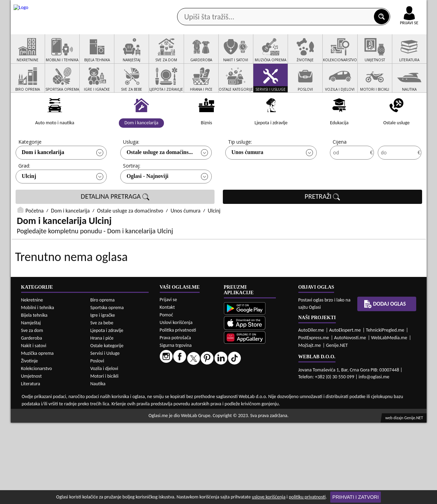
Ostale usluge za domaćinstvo (130, 237)
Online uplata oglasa (395, 7)
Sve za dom (32, 412)
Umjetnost (32, 457)
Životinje (30, 442)
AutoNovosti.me (350, 419)
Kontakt (346, 6)
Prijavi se (168, 381)
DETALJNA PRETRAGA (115, 223)
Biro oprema (103, 381)
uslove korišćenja (269, 497)
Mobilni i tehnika (38, 389)
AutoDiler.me (311, 411)
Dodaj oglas (405, 55)
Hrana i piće (102, 419)
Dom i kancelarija (43, 178)
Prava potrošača (175, 419)
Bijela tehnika (34, 397)
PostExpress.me (314, 419)
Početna (35, 237)
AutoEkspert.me (345, 411)
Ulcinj (29, 202)
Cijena (340, 168)
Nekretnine (32, 381)
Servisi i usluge (298, 55)
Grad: (24, 192)
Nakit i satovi (34, 427)
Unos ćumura (247, 178)
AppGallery (268, 7)
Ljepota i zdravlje (107, 412)
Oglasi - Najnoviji (147, 202)
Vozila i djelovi (104, 450)
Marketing (309, 7)
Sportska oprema (107, 389)
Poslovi (97, 442)
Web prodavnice (114, 55)
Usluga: (131, 168)
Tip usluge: (240, 168)
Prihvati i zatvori (356, 497)
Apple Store (225, 6)
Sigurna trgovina (176, 427)
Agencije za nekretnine (234, 55)
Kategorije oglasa (55, 55)
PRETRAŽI (322, 223)
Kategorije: (30, 168)
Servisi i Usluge (105, 435)
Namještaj (31, 404)
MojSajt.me (310, 427)
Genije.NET (337, 427)
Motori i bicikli (104, 457)
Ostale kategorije (107, 427)
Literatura (31, 465)
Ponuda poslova (353, 55)
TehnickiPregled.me (385, 411)
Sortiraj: (132, 192)
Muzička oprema (37, 435)
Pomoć (167, 396)
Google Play (180, 6)
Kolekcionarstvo (37, 450)
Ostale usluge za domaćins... (160, 178)
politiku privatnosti (307, 497)
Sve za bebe (102, 404)
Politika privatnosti (178, 411)
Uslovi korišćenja (176, 404)
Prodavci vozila (170, 55)
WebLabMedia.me (389, 419)
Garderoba (32, 419)
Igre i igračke (103, 397)
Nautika (98, 465)
